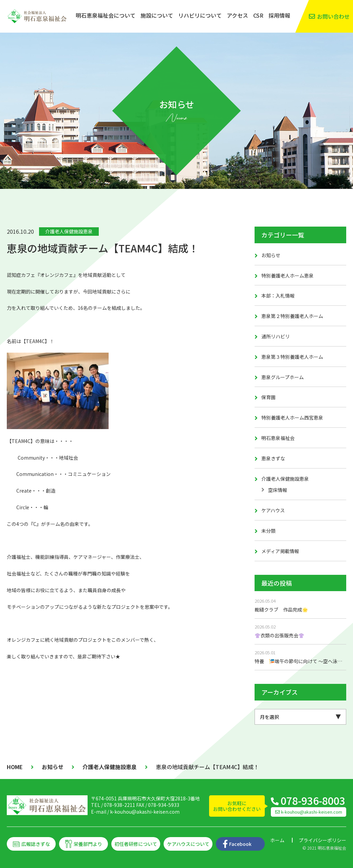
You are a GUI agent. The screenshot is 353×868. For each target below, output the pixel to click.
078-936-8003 (313, 800)
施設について (157, 15)
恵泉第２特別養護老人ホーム (292, 316)
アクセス (237, 15)
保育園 (268, 397)
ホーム (277, 840)
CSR (258, 15)
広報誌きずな (36, 844)
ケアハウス (273, 510)
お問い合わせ (333, 16)
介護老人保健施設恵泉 (69, 231)
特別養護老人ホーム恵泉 (287, 276)
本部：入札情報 (278, 296)
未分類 (268, 531)
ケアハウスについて (188, 844)
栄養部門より (88, 844)
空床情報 (278, 490)
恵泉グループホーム (283, 377)
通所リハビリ (276, 336)
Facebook (240, 844)
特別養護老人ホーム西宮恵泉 (292, 418)
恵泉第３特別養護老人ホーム (292, 357)
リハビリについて (200, 15)
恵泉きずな (273, 458)
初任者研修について (136, 844)
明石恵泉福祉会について (106, 15)
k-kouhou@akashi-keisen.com (145, 812)
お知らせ (271, 255)
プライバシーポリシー (322, 840)
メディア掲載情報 (280, 551)
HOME (15, 767)
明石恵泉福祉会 (278, 438)
